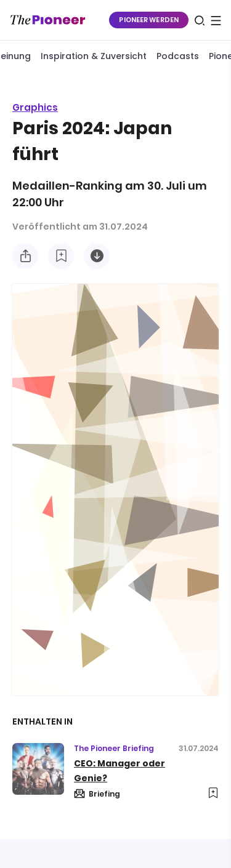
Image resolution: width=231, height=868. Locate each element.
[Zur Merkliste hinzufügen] (61, 256)
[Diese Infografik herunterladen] (97, 256)
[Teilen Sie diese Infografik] (25, 256)
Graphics (35, 107)
